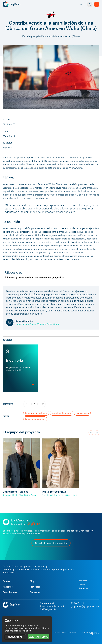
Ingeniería (7, 147)
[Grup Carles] (17, 4)
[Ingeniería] (20, 368)
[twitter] (35, 404)
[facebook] (26, 404)
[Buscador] (90, 4)
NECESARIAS (15, 637)
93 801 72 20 (77, 603)
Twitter (82, 584)
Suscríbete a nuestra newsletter (51, 543)
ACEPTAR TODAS (39, 637)
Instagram (84, 588)
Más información (23, 631)
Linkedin (83, 581)
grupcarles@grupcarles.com (85, 606)
